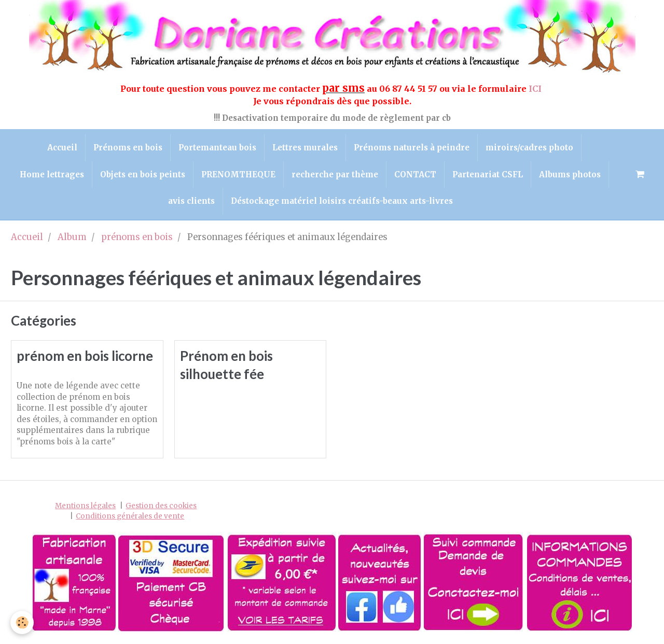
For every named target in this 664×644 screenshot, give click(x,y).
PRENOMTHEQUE (238, 174)
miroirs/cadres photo (529, 148)
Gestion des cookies (161, 506)
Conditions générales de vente (130, 516)
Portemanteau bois (217, 148)
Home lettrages (52, 174)
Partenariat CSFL (488, 174)
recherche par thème (335, 174)
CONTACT (415, 174)
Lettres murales (305, 148)
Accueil (62, 148)
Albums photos (570, 174)
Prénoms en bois (128, 148)
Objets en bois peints (143, 174)
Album (72, 237)
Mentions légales (85, 506)
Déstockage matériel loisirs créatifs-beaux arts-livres (342, 201)
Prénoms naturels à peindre (412, 148)
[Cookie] (22, 622)
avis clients (191, 201)
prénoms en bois (137, 237)
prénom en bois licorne (85, 356)
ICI (536, 89)
